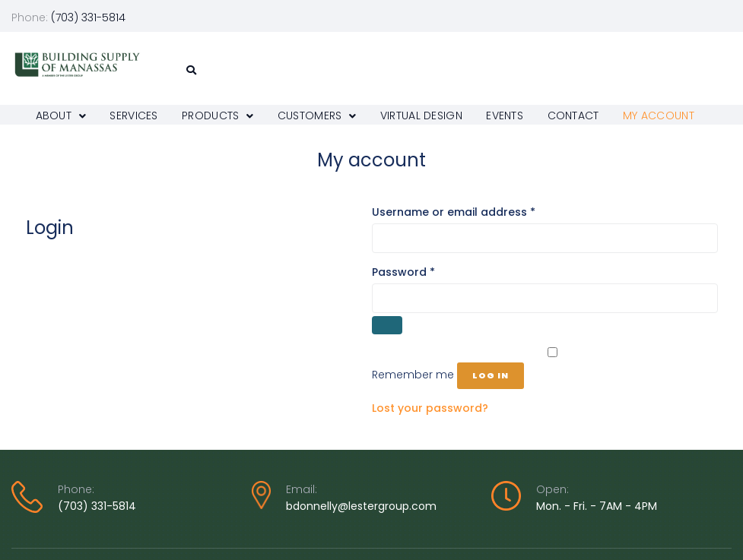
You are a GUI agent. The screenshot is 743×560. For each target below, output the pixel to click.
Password (428, 272)
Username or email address (478, 212)
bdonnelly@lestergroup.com (361, 506)
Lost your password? (430, 408)
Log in (491, 375)
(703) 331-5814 (97, 506)
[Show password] (387, 325)
